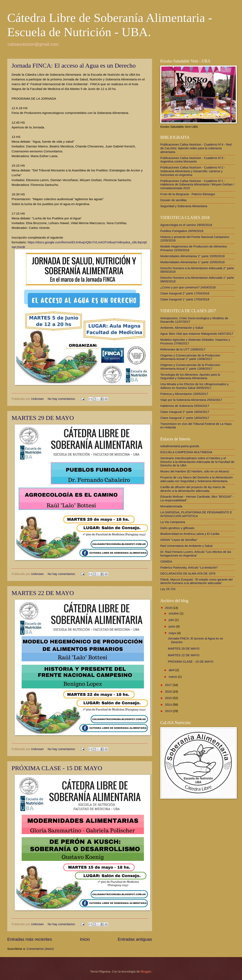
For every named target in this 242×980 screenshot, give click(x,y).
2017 (169, 685)
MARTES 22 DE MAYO (43, 593)
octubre (174, 613)
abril (172, 670)
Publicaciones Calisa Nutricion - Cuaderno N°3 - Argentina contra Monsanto (193, 160)
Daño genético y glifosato (177, 528)
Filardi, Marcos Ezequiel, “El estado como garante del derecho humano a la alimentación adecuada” (196, 581)
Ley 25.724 (168, 589)
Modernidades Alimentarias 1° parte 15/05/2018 (192, 262)
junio (172, 626)
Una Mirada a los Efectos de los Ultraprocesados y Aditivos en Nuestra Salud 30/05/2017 (195, 386)
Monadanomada (171, 506)
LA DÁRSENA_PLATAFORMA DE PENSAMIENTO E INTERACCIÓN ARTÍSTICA (196, 514)
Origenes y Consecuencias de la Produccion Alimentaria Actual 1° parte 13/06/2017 (190, 367)
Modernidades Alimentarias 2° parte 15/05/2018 (192, 256)
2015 (169, 698)
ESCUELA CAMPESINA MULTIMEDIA (186, 452)
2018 (169, 608)
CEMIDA (166, 562)
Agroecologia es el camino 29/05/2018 (186, 225)
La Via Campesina (173, 522)
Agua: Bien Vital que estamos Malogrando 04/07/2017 (197, 334)
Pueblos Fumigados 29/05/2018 (182, 231)
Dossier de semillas (174, 200)
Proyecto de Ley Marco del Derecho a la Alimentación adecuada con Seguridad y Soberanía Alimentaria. (196, 479)
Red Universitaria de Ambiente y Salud (186, 546)
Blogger (146, 972)
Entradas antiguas (135, 939)
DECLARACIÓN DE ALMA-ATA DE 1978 (188, 574)
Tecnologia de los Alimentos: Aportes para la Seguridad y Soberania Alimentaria (190, 376)
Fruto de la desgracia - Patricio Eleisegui (188, 194)
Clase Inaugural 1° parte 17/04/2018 (185, 299)
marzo (173, 677)
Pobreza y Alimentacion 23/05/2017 (184, 394)
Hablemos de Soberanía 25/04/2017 (185, 406)
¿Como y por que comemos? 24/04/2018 (188, 287)
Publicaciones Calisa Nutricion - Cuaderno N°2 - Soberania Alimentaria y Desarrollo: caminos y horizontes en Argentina (193, 171)
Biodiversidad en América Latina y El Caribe (190, 534)
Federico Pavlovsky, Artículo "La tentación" (189, 568)
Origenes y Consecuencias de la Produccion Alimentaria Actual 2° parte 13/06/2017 (190, 357)
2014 (169, 705)
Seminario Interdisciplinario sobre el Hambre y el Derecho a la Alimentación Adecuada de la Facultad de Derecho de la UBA (197, 462)
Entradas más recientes (30, 939)
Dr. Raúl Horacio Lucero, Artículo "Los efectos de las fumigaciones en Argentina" (196, 554)
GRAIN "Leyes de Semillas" (179, 540)
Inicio (85, 939)
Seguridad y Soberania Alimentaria (184, 206)
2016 (169, 692)
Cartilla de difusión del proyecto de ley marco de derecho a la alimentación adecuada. (193, 489)
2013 (169, 711)
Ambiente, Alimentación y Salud (182, 328)
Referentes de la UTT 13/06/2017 (183, 349)
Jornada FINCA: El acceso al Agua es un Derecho (74, 65)
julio (172, 620)
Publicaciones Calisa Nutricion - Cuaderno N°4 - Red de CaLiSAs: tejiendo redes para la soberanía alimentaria (196, 148)
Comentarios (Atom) (40, 949)
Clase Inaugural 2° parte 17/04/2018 (185, 293)
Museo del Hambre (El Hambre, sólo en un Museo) (195, 471)
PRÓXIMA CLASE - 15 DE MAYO (57, 768)
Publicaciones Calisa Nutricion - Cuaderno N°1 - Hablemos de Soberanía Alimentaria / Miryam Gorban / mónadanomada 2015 (197, 185)
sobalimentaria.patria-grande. (180, 446)
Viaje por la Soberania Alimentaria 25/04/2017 (191, 400)
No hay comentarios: (62, 399)
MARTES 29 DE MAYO (43, 418)
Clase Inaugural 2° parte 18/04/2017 (185, 412)
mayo (173, 633)
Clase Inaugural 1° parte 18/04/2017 (185, 418)
